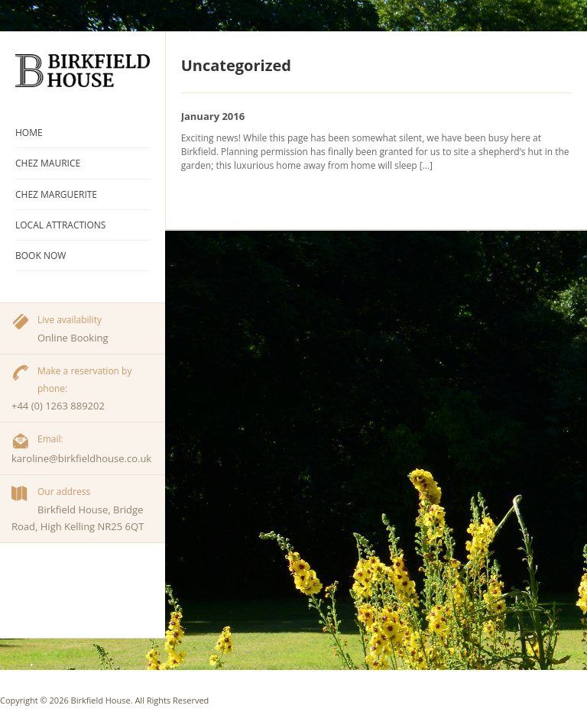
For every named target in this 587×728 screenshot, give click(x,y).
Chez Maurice (48, 163)
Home (29, 133)
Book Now (41, 256)
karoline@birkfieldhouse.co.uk (81, 458)
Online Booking (73, 338)
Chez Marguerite (56, 194)
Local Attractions (60, 225)
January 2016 (213, 116)
